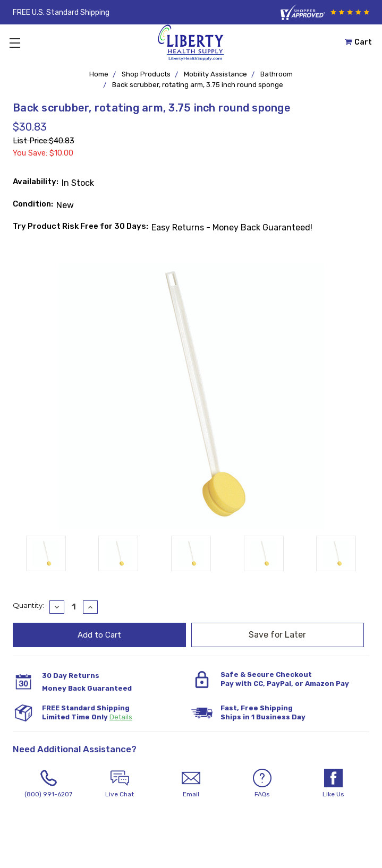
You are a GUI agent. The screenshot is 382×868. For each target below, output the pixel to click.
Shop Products (146, 74)
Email (191, 783)
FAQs (262, 783)
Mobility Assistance (215, 74)
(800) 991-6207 (48, 783)
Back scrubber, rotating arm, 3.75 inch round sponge (198, 85)
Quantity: (28, 605)
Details (121, 717)
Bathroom (277, 74)
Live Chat (120, 783)
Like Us (334, 783)
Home (99, 74)
